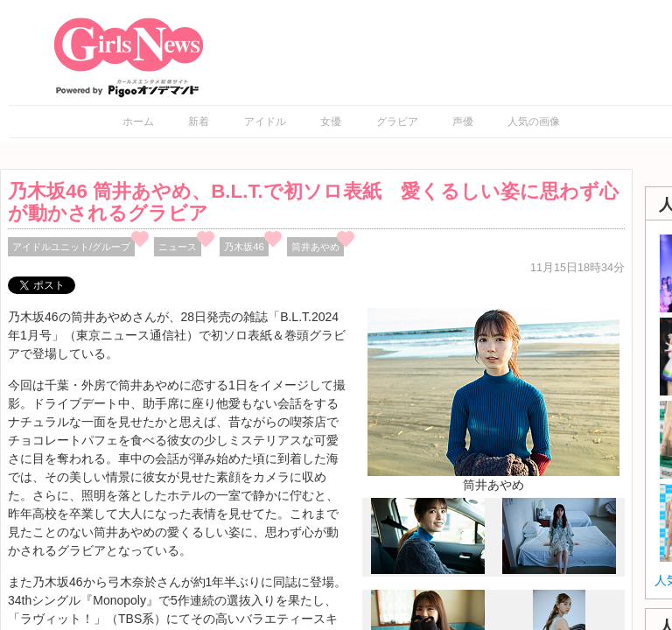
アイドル (265, 122)
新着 (199, 122)
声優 (463, 122)
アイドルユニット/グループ (71, 247)
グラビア (397, 122)
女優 (331, 122)
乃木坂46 (244, 247)
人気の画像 (534, 122)
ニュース (178, 247)
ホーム (138, 122)
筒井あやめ (315, 247)
